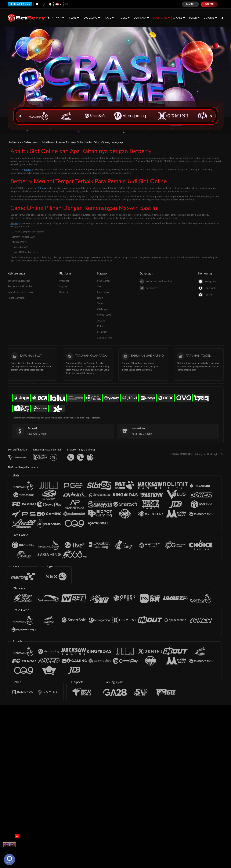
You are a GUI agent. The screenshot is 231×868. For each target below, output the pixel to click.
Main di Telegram (20, 4)
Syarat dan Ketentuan (20, 292)
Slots (74, 18)
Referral (64, 292)
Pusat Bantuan (16, 298)
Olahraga (141, 18)
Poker (194, 18)
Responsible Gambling (20, 287)
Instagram (207, 281)
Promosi (64, 281)
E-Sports (210, 18)
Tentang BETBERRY (19, 281)
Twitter (205, 295)
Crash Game (161, 18)
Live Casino (92, 18)
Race (109, 18)
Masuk (190, 4)
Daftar (209, 4)
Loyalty (63, 287)
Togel (125, 18)
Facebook (207, 288)
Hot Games (58, 18)
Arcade (179, 18)
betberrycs (149, 288)
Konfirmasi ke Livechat (156, 281)
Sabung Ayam (105, 338)
